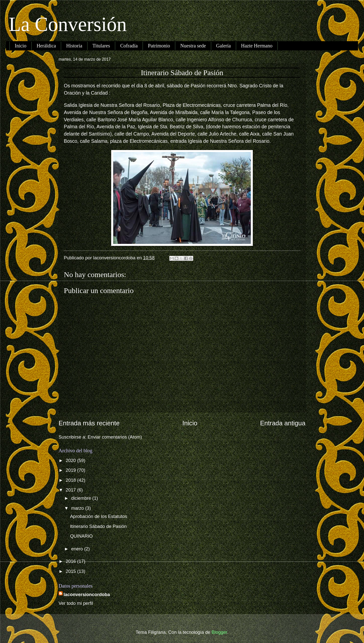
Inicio (21, 46)
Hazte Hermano (257, 46)
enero (78, 549)
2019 (71, 470)
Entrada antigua (283, 423)
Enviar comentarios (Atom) (115, 437)
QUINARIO (81, 536)
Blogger (219, 632)
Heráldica (46, 46)
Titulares (101, 46)
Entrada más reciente (89, 423)
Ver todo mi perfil (76, 603)
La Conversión (68, 24)
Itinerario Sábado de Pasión (98, 526)
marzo (78, 508)
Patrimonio (159, 46)
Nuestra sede (193, 46)
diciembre (82, 498)
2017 (71, 490)
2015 (71, 571)
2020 (71, 460)
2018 (71, 480)
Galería (224, 46)
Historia (74, 46)
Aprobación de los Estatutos (99, 516)
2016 (71, 561)
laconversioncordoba (87, 594)
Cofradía (129, 46)
